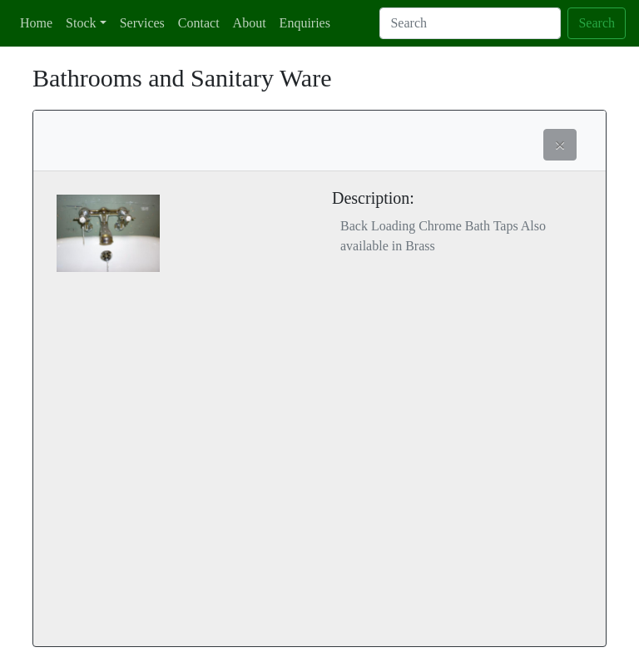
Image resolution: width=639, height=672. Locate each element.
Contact (199, 23)
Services (142, 23)
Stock (81, 23)
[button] (560, 145)
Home (36, 23)
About (250, 23)
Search (597, 23)
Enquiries (305, 23)
